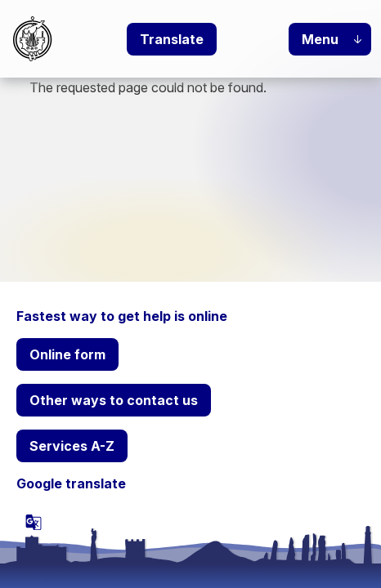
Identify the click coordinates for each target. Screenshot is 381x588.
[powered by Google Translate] (34, 522)
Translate (172, 39)
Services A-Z (72, 446)
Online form (67, 354)
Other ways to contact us (114, 400)
